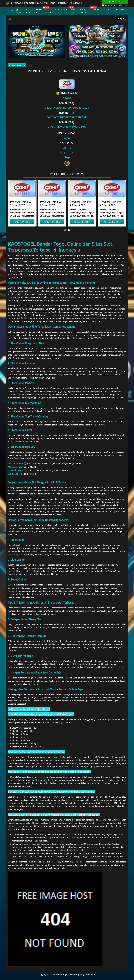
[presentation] (65, 230)
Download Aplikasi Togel (20, 3)
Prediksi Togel (38, 11)
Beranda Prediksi (17, 65)
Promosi (96, 10)
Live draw (28, 11)
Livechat (75, 3)
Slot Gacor (48, 11)
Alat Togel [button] (60, 10)
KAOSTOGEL (14, 255)
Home (19, 11)
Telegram (63, 3)
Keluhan (108, 10)
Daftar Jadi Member (46, 3)
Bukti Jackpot (84, 11)
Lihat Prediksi (22, 222)
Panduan (120, 10)
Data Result (74, 11)
